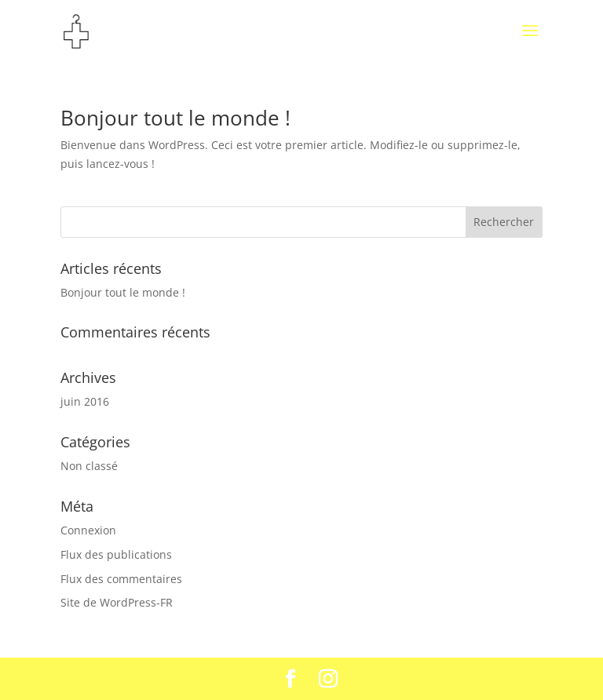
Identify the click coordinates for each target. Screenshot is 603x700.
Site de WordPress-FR (117, 602)
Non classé (89, 466)
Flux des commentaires (121, 579)
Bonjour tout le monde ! (175, 118)
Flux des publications (116, 554)
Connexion (88, 530)
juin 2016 (85, 401)
